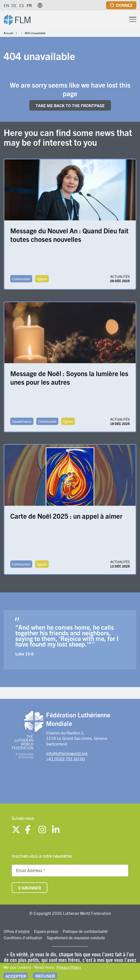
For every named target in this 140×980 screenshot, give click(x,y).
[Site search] (120, 20)
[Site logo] (17, 19)
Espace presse (46, 931)
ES (22, 5)
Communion (21, 279)
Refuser (45, 976)
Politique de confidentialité (85, 931)
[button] (40, 5)
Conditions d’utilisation (23, 938)
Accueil (8, 33)
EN (6, 5)
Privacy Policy (69, 967)
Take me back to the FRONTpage (70, 105)
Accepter (16, 976)
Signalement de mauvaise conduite (76, 938)
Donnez (124, 5)
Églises (42, 279)
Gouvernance (22, 421)
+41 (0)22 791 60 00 (65, 759)
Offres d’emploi (17, 931)
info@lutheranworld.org (67, 753)
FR (29, 5)
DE (14, 5)
